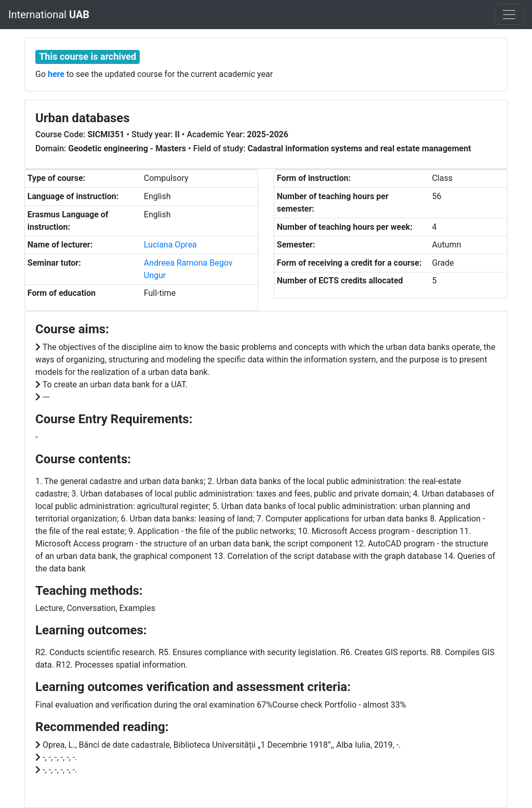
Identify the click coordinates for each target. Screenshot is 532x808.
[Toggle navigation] (509, 15)
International (49, 15)
